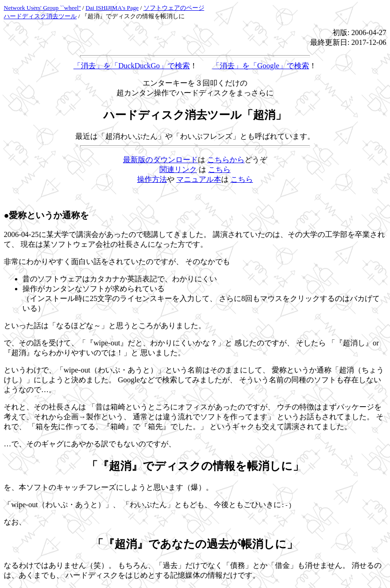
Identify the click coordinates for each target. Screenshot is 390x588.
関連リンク (178, 169)
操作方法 (152, 179)
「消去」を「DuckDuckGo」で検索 (132, 66)
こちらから (226, 160)
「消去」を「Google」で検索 (261, 66)
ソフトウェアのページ (174, 8)
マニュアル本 (199, 179)
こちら (219, 169)
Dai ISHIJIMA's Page (112, 8)
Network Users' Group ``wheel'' (42, 8)
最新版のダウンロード (160, 160)
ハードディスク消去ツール (40, 16)
